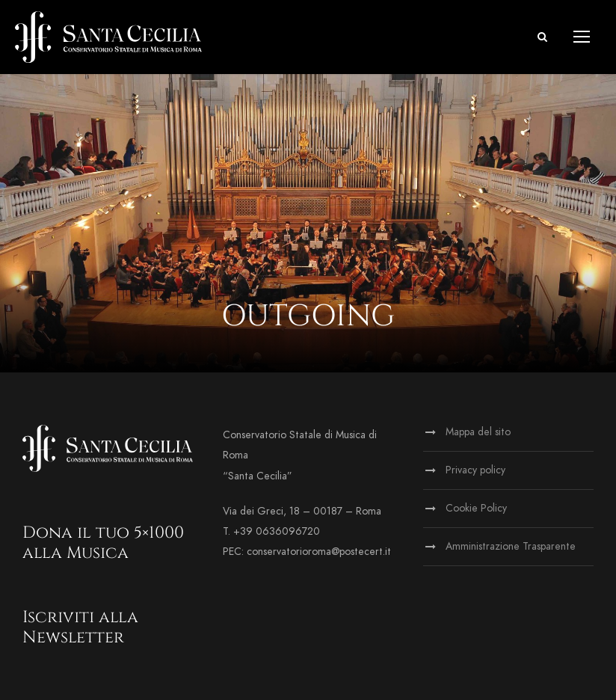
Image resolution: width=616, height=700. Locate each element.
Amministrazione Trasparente (511, 546)
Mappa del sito (478, 432)
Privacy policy (475, 470)
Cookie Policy (476, 508)
